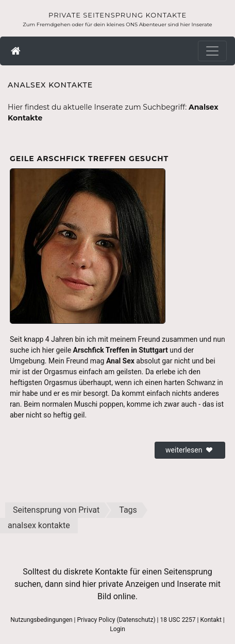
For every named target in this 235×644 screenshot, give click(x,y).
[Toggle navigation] (212, 51)
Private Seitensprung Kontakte (117, 15)
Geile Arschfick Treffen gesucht (89, 159)
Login (117, 629)
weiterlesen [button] (190, 450)
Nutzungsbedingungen (41, 620)
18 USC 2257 (178, 620)
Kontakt (211, 620)
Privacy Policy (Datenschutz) (116, 620)
